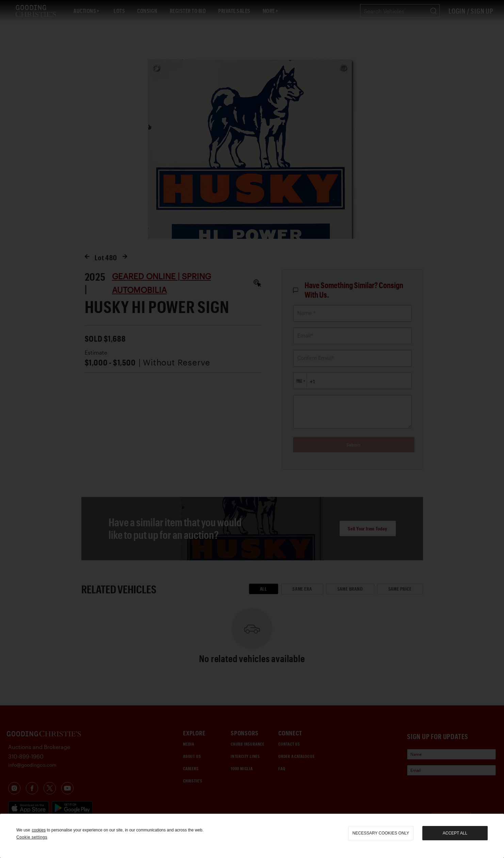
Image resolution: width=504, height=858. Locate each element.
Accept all (455, 833)
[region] (252, 836)
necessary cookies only (381, 833)
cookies (39, 830)
